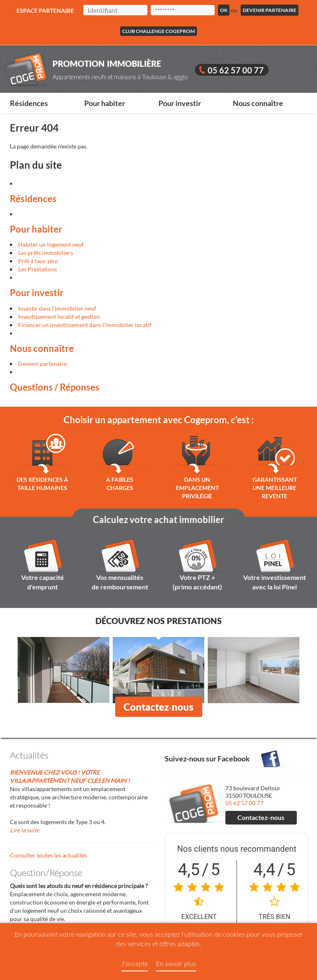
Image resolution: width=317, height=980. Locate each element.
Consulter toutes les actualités (48, 855)
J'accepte (135, 963)
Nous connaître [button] (258, 103)
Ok (224, 10)
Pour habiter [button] (105, 103)
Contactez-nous (159, 707)
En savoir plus (176, 963)
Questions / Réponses (55, 387)
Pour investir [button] (180, 103)
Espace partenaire (45, 11)
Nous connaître (42, 348)
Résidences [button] (29, 103)
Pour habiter (36, 229)
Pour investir (37, 293)
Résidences (33, 199)
